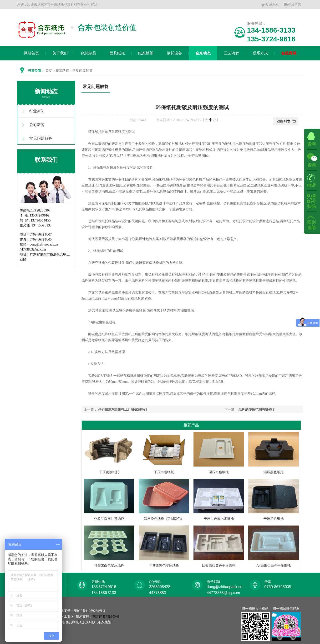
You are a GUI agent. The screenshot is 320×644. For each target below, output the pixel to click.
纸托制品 (89, 53)
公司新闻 (37, 125)
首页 (49, 71)
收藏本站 (270, 5)
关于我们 (60, 53)
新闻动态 (62, 71)
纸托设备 (174, 53)
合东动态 (203, 53)
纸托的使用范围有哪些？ (257, 410)
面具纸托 (117, 53)
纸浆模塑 (146, 53)
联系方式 (260, 53)
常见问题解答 (41, 138)
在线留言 (292, 5)
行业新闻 (37, 111)
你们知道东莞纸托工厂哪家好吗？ (123, 410)
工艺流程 (232, 53)
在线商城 (289, 53)
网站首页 (31, 53)
